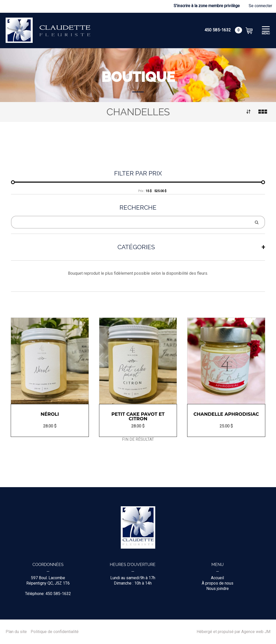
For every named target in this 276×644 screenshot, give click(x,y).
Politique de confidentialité (55, 632)
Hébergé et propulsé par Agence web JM (233, 632)
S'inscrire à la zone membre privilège (207, 6)
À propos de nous (218, 583)
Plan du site (16, 632)
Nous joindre (218, 589)
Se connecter (260, 6)
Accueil (217, 578)
